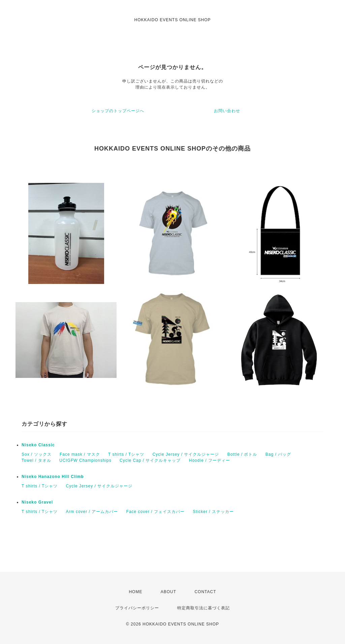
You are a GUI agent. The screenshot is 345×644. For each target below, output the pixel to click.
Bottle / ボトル (242, 454)
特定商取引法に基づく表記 (203, 608)
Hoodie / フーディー (210, 460)
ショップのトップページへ (118, 111)
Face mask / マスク (80, 454)
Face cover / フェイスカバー (155, 512)
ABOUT (168, 592)
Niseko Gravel (37, 502)
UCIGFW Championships (85, 460)
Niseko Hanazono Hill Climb (53, 477)
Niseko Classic (38, 445)
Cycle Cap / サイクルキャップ (150, 460)
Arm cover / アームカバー (92, 512)
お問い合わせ (227, 111)
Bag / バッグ (278, 454)
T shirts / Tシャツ (126, 454)
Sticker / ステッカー (213, 512)
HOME (135, 592)
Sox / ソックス (37, 454)
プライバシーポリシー (137, 608)
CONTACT (205, 592)
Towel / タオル (36, 460)
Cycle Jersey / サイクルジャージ (186, 454)
